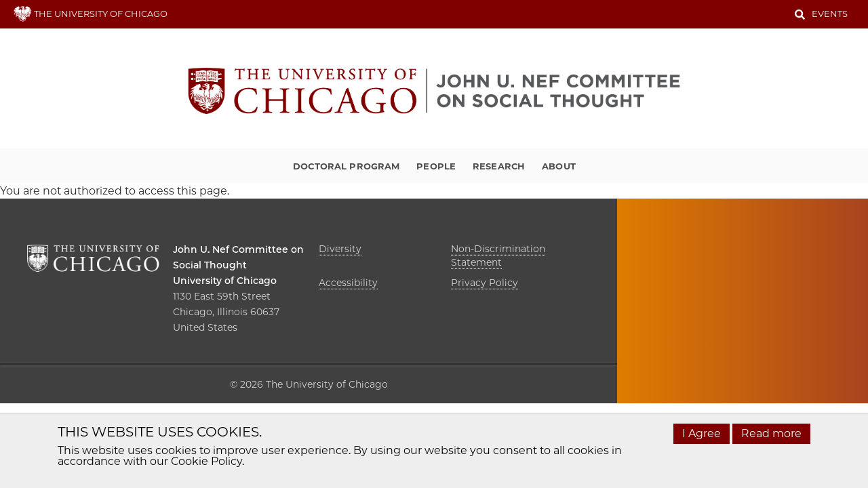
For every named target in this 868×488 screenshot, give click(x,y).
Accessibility (348, 283)
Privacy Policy (485, 283)
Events (830, 14)
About (559, 166)
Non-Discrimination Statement (498, 256)
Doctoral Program (346, 166)
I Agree (702, 433)
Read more (771, 433)
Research (499, 166)
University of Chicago (225, 281)
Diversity (340, 249)
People (436, 166)
